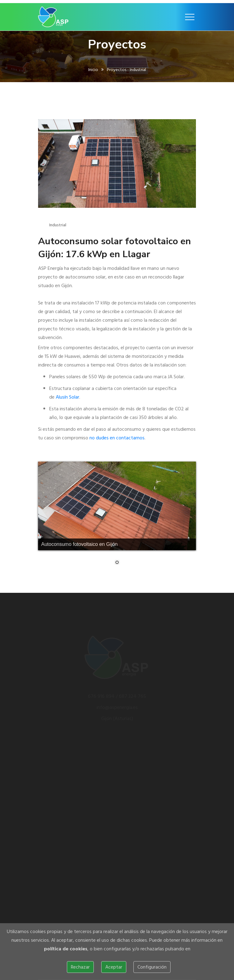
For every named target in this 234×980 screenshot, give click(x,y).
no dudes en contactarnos (117, 438)
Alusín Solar (67, 397)
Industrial (58, 225)
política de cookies (66, 949)
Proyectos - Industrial (126, 71)
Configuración (152, 967)
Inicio (93, 71)
